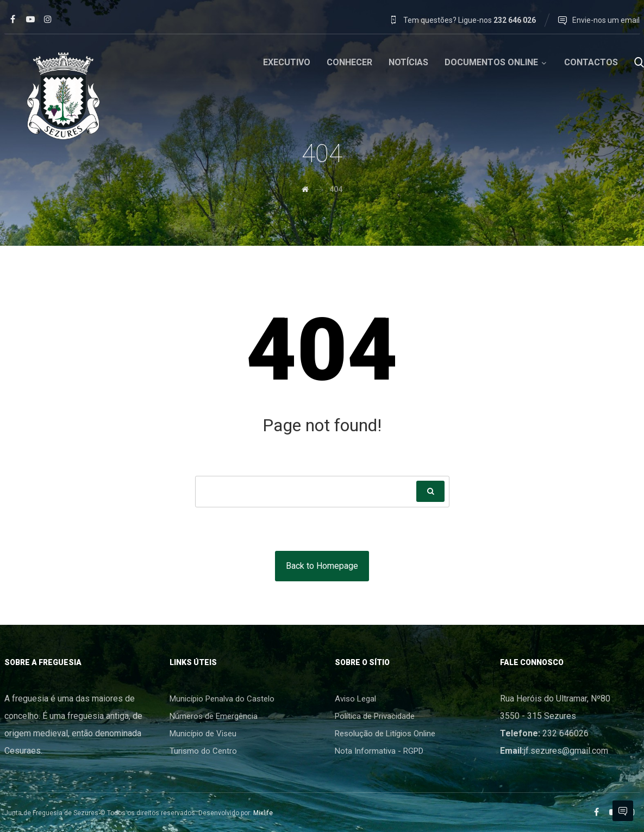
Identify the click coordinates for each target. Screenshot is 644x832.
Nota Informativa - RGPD (379, 751)
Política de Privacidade (375, 716)
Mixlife (263, 813)
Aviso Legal (355, 699)
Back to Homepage (322, 566)
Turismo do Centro (203, 751)
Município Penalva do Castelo (222, 699)
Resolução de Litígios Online (385, 734)
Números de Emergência (214, 716)
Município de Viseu (203, 734)
